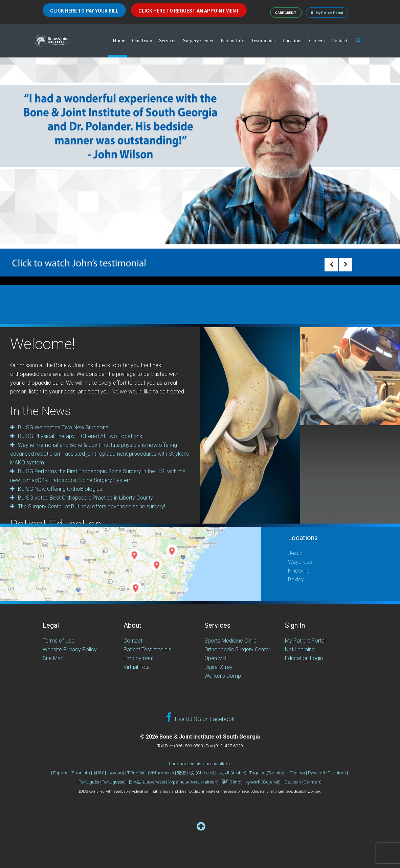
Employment (139, 658)
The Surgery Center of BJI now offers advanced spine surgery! (92, 507)
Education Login (304, 658)
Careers (317, 41)
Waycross (300, 562)
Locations (292, 41)
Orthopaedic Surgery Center (237, 649)
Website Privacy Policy (70, 649)
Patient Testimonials (147, 649)
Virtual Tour (137, 667)
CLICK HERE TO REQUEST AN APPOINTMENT (189, 11)
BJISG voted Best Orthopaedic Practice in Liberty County (85, 498)
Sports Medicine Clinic (230, 641)
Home (119, 41)
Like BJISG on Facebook (200, 718)
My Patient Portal (327, 12)
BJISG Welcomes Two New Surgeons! (64, 427)
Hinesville (299, 571)
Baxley (296, 580)
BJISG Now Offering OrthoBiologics (60, 489)
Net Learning (300, 649)
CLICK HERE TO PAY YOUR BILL (84, 11)
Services (168, 41)
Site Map (53, 658)
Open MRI (216, 658)
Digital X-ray (218, 667)
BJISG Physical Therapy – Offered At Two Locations (80, 436)
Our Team (142, 41)
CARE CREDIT (286, 12)
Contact (339, 41)
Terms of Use (59, 641)
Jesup (295, 553)
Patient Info (232, 41)
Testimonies (263, 41)
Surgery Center (198, 41)
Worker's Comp (223, 676)
